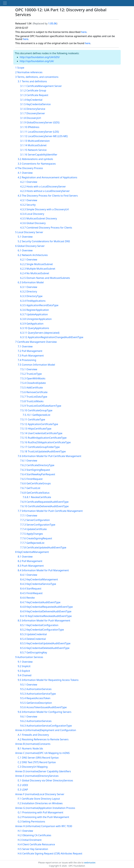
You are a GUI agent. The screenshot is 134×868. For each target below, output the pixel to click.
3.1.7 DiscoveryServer (33, 113)
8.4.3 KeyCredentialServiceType (38, 584)
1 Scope (20, 68)
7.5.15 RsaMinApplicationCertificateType (43, 438)
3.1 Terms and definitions (32, 81)
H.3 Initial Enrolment (30, 840)
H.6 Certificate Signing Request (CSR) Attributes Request (50, 853)
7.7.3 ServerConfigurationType (38, 525)
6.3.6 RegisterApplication (35, 310)
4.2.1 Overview (29, 182)
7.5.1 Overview (29, 369)
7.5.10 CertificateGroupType (36, 410)
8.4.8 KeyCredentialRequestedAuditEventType (46, 607)
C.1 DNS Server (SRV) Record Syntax (38, 758)
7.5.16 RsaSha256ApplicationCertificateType (45, 442)
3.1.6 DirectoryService (33, 109)
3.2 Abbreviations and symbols (35, 159)
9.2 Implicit (24, 666)
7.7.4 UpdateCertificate (33, 529)
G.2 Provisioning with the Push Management (43, 817)
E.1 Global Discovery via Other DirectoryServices (45, 780)
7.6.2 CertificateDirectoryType (37, 465)
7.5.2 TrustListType (31, 374)
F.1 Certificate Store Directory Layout (39, 799)
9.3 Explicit (24, 671)
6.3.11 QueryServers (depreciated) (40, 333)
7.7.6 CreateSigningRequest (36, 538)
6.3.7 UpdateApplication (34, 314)
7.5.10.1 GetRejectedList (37, 415)
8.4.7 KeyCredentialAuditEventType (40, 602)
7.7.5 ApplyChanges (32, 534)
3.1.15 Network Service (33, 150)
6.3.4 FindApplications (33, 301)
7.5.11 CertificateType (33, 419)
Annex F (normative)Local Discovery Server (40, 794)
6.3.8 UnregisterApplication (36, 319)
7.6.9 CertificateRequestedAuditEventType (44, 502)
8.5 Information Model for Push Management (44, 621)
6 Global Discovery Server (30, 246)
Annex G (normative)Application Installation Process (45, 808)
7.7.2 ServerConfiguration (35, 520)
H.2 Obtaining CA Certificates (34, 835)
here (84, 32)
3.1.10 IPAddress (30, 127)
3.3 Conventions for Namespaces (37, 164)
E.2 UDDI (23, 785)
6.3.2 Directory (29, 291)
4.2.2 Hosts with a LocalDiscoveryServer (43, 187)
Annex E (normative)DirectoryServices (37, 776)
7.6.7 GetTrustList (30, 488)
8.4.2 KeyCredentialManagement (39, 579)
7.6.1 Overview (29, 461)
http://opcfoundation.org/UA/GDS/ (40, 57)
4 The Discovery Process (29, 168)
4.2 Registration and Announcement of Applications (47, 177)
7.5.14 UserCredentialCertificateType (41, 433)
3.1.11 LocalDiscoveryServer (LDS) (40, 132)
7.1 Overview (25, 346)
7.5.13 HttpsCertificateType (36, 429)
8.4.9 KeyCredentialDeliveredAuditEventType (46, 611)
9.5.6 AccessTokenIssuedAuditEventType (43, 707)
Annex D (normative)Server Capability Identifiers (43, 771)
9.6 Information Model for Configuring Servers (45, 712)
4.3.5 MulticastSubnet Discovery (39, 218)
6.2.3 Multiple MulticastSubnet (38, 269)
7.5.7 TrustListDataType (34, 397)
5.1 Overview (25, 237)
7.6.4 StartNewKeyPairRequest (38, 474)
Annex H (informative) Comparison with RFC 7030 (44, 826)
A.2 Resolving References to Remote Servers (43, 739)
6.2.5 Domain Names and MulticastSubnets (45, 278)
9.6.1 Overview (29, 717)
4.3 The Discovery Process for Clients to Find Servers (48, 196)
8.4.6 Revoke (27, 598)
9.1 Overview (25, 662)
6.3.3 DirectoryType (31, 296)
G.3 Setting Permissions (31, 822)
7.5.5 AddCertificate (31, 388)
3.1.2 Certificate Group (33, 90)
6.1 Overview (25, 250)
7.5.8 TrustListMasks (32, 401)
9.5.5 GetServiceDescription (36, 703)
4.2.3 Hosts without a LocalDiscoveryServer (45, 191)
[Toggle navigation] (5, 3)
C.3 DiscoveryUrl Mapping (33, 767)
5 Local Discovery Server (29, 232)
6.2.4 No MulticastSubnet (35, 273)
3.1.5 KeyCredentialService (35, 104)
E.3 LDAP (23, 790)
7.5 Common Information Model (36, 365)
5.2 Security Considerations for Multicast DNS (44, 241)
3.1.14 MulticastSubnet (33, 145)
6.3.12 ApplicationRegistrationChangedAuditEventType (52, 337)
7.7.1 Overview (29, 516)
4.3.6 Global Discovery (33, 223)
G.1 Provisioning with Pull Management (41, 812)
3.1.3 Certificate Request (34, 95)
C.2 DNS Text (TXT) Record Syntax (37, 762)
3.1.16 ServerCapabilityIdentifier (39, 155)
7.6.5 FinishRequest (31, 479)
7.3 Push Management (31, 356)
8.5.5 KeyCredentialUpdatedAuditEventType (45, 643)
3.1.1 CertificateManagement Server (41, 86)
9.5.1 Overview (29, 685)
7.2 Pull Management (30, 351)
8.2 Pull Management (30, 561)
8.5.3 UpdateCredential (33, 634)
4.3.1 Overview (29, 200)
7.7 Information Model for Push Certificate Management (50, 511)
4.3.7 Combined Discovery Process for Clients (46, 228)
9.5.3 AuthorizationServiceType (38, 694)
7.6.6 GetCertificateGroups (35, 483)
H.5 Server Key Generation (33, 849)
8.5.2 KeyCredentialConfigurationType (42, 630)
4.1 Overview (25, 173)
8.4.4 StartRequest (31, 589)
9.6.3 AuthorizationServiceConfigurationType (46, 726)
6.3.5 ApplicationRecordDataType (39, 305)
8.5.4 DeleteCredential (33, 639)
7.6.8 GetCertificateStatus (35, 493)
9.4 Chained (25, 675)
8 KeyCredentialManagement (32, 552)
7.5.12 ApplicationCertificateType (39, 424)
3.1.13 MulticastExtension (35, 141)
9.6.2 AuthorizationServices (36, 721)
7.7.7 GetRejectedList (32, 543)
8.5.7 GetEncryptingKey (34, 652)
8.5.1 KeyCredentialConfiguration (39, 625)
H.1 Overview (25, 831)
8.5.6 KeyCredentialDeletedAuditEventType (45, 648)
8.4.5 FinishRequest (31, 593)
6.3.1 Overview (29, 287)
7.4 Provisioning (27, 360)
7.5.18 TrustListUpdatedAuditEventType (43, 451)
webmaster (90, 863)
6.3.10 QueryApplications (35, 328)
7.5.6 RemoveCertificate (34, 392)
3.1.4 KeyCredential (31, 100)
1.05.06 (52, 23)
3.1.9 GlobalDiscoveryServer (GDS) (40, 122)
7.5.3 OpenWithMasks (33, 378)
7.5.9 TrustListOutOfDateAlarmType (41, 406)
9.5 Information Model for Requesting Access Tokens (48, 680)
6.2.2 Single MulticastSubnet (37, 264)
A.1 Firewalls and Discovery (33, 735)
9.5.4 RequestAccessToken (35, 698)
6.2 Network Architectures (33, 255)
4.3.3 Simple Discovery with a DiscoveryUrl (45, 209)
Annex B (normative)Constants (33, 744)
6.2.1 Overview (29, 260)
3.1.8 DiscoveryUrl (31, 118)
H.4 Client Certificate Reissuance (36, 844)
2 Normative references (29, 72)
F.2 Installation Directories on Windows (40, 803)
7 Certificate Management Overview (36, 342)
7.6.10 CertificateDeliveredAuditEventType (44, 506)
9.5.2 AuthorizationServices (36, 689)
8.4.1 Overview (29, 575)
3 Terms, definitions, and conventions (37, 77)
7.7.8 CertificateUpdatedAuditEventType (43, 547)
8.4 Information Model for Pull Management (43, 570)
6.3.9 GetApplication (32, 324)
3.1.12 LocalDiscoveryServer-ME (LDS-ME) (44, 136)
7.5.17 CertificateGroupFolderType (40, 447)
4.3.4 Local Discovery (32, 214)
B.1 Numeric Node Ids (30, 748)
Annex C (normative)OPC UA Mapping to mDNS (42, 753)
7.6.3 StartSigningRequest (35, 470)
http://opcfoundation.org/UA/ (37, 61)
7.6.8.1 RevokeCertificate (37, 497)
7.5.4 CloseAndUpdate (33, 383)
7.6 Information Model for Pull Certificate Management (49, 456)
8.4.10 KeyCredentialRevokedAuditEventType (46, 616)
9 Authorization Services (29, 657)
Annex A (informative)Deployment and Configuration (46, 730)
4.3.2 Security (28, 205)
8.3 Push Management (31, 566)
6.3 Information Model (31, 282)
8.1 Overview (25, 557)
